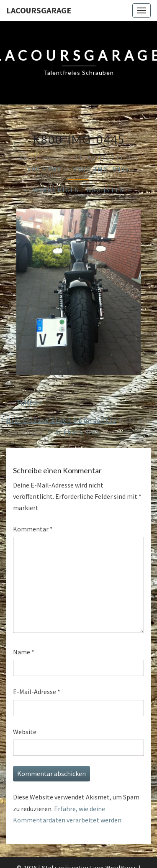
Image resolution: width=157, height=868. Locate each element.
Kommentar (33, 529)
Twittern (29, 402)
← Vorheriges (51, 190)
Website (25, 732)
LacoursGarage (39, 10)
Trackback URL (74, 432)
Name (24, 652)
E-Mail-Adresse (37, 692)
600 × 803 (44, 169)
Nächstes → (110, 190)
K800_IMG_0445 (101, 169)
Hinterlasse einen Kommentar (62, 420)
